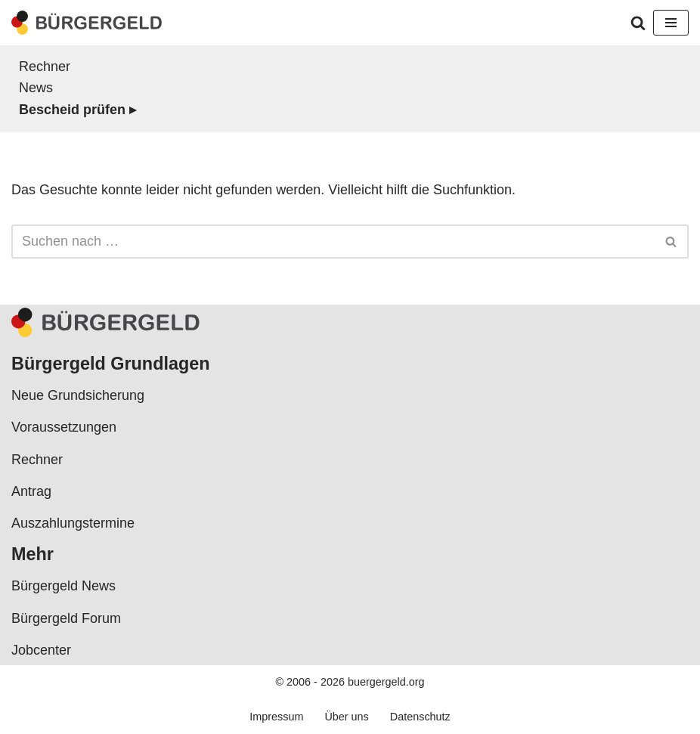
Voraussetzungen (64, 427)
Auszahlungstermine (73, 523)
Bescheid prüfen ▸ (77, 110)
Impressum (276, 717)
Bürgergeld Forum (66, 618)
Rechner (45, 67)
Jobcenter (41, 650)
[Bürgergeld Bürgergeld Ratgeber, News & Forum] (87, 23)
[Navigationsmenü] (671, 23)
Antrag (31, 491)
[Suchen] (638, 23)
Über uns (346, 717)
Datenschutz (420, 717)
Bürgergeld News (63, 586)
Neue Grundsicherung (78, 395)
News (36, 88)
